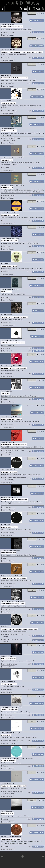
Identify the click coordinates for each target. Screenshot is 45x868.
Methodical (5, 576)
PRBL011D (10, 75)
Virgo (3, 656)
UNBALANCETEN (14, 733)
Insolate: (4, 709)
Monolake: (5, 160)
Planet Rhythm (6, 601)
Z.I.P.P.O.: (4, 658)
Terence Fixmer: (6, 445)
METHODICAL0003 (15, 576)
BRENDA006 (16, 289)
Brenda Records (6, 289)
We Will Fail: (5, 241)
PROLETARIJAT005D (16, 707)
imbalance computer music (10, 158)
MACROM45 (17, 366)
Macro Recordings (7, 366)
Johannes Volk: (6, 27)
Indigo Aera (5, 681)
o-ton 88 (12, 442)
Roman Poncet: (6, 266)
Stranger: (4, 343)
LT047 (15, 213)
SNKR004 (18, 837)
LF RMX (4, 784)
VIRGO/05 (9, 656)
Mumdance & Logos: (8, 629)
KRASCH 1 (16, 550)
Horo (3, 391)
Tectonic (4, 627)
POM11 (9, 101)
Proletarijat (5, 707)
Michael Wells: (6, 500)
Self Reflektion (6, 340)
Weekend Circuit (6, 497)
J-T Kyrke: (4, 760)
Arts (2, 264)
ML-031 (21, 185)
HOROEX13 (8, 391)
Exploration (5, 24)
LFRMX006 (10, 784)
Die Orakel (4, 128)
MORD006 (9, 315)
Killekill (3, 50)
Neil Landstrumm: (7, 839)
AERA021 (12, 681)
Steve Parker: (5, 604)
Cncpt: (3, 292)
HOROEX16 (9, 811)
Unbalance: (5, 472)
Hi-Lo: (3, 103)
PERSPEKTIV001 (17, 340)
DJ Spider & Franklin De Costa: (11, 52)
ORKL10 (11, 128)
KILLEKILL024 (11, 50)
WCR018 (15, 497)
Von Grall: (4, 813)
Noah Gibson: (5, 553)
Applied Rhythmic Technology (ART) (13, 758)
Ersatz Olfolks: (6, 527)
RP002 (17, 238)
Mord (3, 315)
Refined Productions (8, 238)
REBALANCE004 (14, 470)
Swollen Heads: (6, 419)
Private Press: (6, 684)
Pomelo (4, 101)
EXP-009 (12, 24)
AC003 (7, 264)
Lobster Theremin (7, 213)
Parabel (4, 75)
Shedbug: (4, 215)
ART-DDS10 (29, 758)
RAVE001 (7, 525)
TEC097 (10, 627)
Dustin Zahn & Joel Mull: (9, 78)
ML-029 (21, 158)
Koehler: (4, 131)
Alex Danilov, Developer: (9, 786)
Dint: (3, 394)
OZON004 (17, 417)
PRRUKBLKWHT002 (18, 601)
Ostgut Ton (5, 442)
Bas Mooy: (5, 317)
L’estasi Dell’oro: (6, 368)
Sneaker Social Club (8, 837)
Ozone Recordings (7, 417)
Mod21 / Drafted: (7, 578)
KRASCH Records (7, 550)
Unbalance (4, 470)
